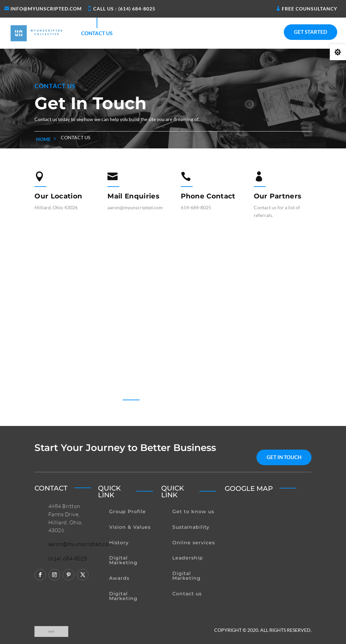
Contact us (97, 33)
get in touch (284, 457)
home (43, 139)
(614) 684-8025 (68, 558)
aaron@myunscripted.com (81, 544)
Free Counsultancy (310, 9)
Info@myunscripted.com (46, 9)
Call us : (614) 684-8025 (124, 9)
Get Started (311, 32)
